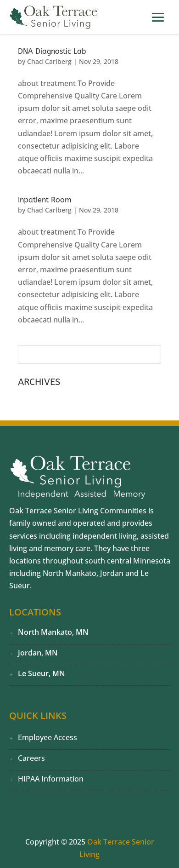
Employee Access (48, 737)
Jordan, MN (38, 653)
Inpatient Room (45, 200)
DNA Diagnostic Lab (52, 51)
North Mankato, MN (53, 632)
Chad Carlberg (49, 61)
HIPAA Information (51, 779)
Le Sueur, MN (42, 673)
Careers (31, 758)
